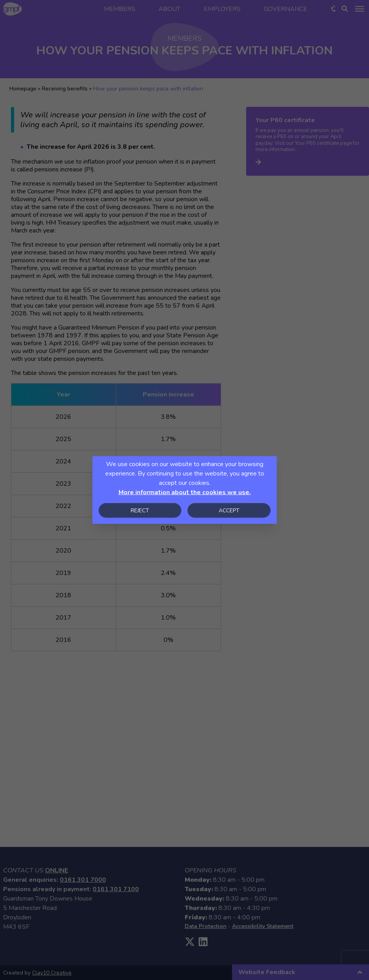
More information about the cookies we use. (185, 492)
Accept (229, 511)
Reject (140, 511)
